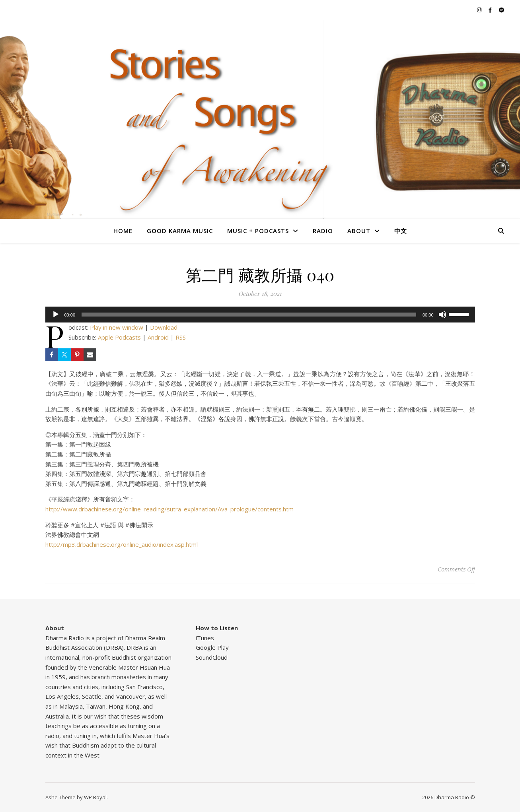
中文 (401, 231)
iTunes (205, 638)
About (359, 231)
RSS (181, 337)
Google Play (212, 647)
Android (158, 337)
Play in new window (117, 327)
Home (123, 231)
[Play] (56, 315)
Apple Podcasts (119, 337)
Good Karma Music (180, 231)
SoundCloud (212, 657)
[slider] (249, 315)
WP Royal (95, 797)
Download (164, 327)
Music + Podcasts (258, 231)
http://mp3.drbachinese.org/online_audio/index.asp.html (122, 544)
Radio (323, 231)
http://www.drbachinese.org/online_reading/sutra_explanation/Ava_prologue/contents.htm (169, 509)
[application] (260, 315)
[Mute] (442, 315)
